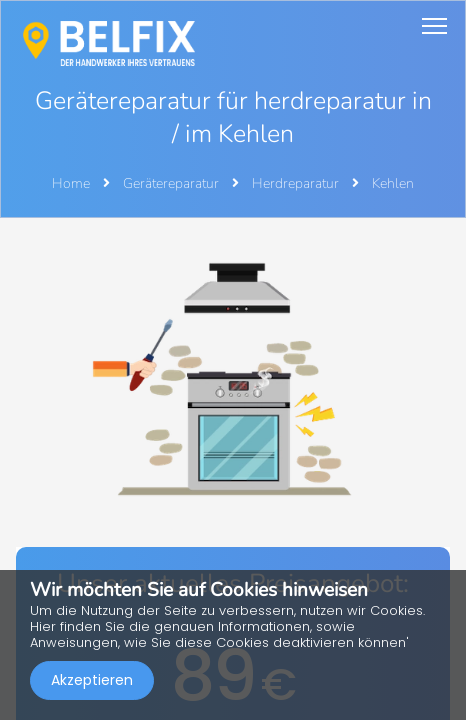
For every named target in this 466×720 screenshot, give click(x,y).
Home (71, 183)
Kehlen (393, 183)
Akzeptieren (92, 680)
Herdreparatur (297, 183)
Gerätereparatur (172, 183)
